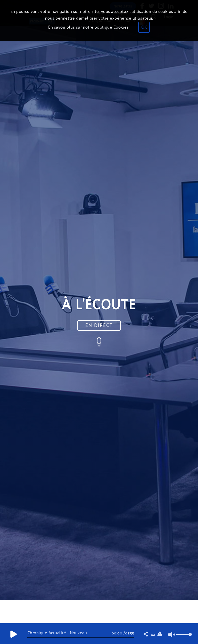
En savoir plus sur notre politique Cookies (88, 27)
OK (144, 27)
